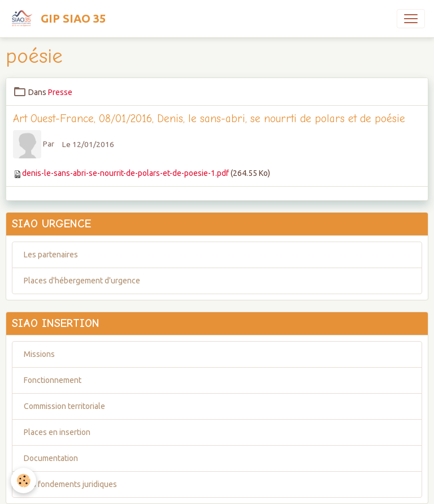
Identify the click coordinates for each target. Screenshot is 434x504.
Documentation (51, 458)
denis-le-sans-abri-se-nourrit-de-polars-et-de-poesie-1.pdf (125, 173)
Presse (60, 92)
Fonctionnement (53, 380)
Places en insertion (57, 432)
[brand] (57, 19)
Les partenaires (51, 255)
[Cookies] (24, 481)
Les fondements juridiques (70, 484)
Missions (39, 354)
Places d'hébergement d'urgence (82, 281)
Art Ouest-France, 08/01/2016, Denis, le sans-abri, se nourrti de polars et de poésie (209, 119)
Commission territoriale (64, 406)
